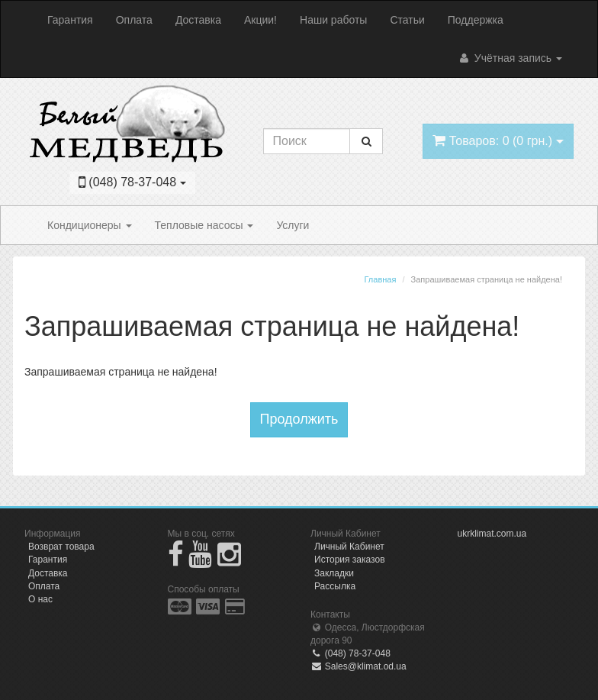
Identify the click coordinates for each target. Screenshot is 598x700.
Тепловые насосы (204, 225)
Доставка (198, 20)
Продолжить (299, 419)
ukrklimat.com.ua (492, 534)
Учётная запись (510, 58)
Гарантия (70, 20)
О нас (40, 599)
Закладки (334, 573)
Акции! (260, 20)
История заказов (350, 560)
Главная (381, 279)
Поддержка (476, 20)
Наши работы (333, 20)
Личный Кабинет (349, 547)
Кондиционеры (90, 225)
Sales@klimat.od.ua (358, 666)
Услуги (293, 225)
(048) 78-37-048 (350, 653)
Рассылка (335, 586)
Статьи (407, 20)
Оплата (134, 20)
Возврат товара (61, 547)
